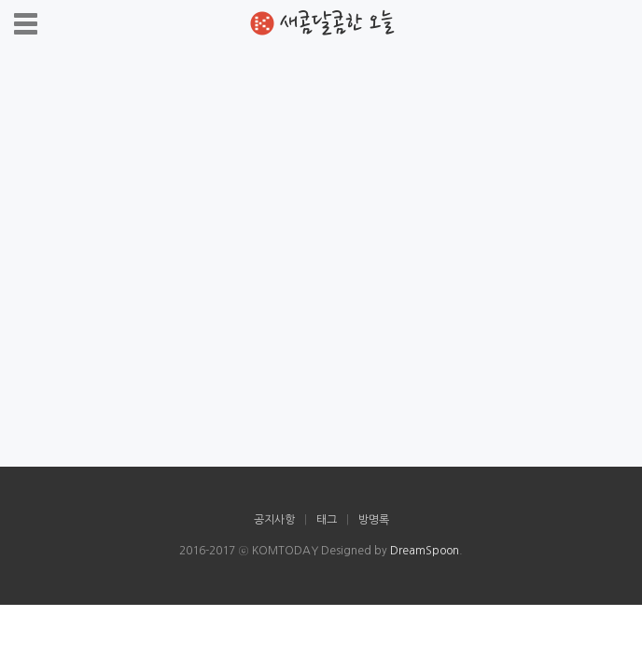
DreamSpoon (425, 551)
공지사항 (274, 520)
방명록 (374, 520)
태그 (327, 520)
